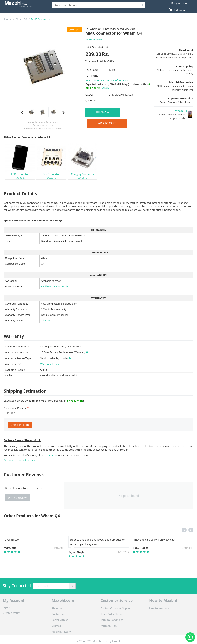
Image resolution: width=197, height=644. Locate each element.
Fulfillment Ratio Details (55, 286)
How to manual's (159, 608)
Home (8, 19)
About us (57, 608)
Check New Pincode (15, 408)
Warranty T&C (109, 626)
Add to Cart (107, 123)
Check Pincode (20, 425)
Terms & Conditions (112, 620)
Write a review (94, 39)
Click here (46, 320)
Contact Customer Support (116, 608)
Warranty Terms (49, 364)
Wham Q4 (21, 19)
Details (105, 88)
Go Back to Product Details (19, 460)
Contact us (58, 614)
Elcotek (116, 641)
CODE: (89, 95)
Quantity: (91, 101)
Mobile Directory (61, 632)
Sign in (7, 607)
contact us (52, 455)
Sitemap (56, 626)
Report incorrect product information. (107, 80)
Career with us (60, 620)
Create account (12, 613)
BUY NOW (103, 112)
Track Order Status (111, 614)
